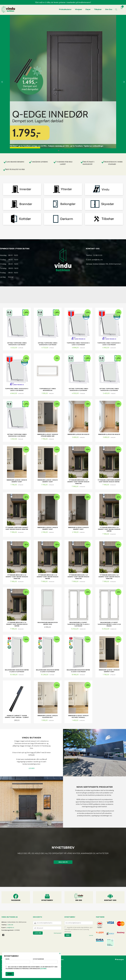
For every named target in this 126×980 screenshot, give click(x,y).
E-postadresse (45, 961)
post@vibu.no (10, 928)
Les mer (91, 935)
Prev (2, 82)
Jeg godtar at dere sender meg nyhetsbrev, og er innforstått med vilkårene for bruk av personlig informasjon (78, 930)
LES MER (32, 768)
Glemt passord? (58, 933)
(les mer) (43, 969)
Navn (18, 961)
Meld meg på (63, 862)
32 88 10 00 (10, 925)
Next (124, 82)
